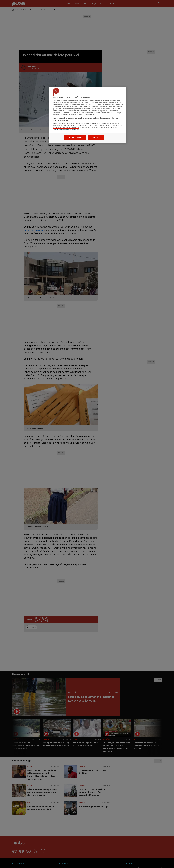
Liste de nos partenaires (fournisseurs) (66, 129)
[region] (88, 115)
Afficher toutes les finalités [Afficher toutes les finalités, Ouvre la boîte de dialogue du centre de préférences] (75, 137)
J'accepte (96, 137)
